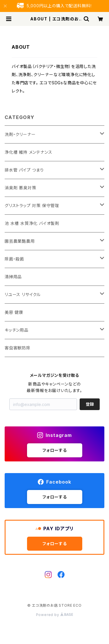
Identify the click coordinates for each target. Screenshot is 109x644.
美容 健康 (14, 312)
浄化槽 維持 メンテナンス (28, 152)
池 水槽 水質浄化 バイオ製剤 (32, 223)
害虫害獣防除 (18, 348)
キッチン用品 (17, 330)
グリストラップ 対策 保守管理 (32, 205)
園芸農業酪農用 (20, 241)
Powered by (55, 615)
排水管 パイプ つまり (24, 170)
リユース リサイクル (23, 294)
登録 (90, 404)
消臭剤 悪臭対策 (20, 188)
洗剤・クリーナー (20, 134)
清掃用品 (13, 277)
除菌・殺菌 (14, 259)
